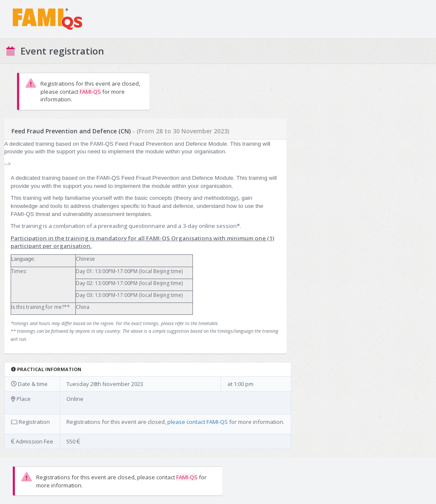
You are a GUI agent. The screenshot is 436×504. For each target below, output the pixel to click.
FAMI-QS (90, 92)
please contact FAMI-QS (198, 422)
